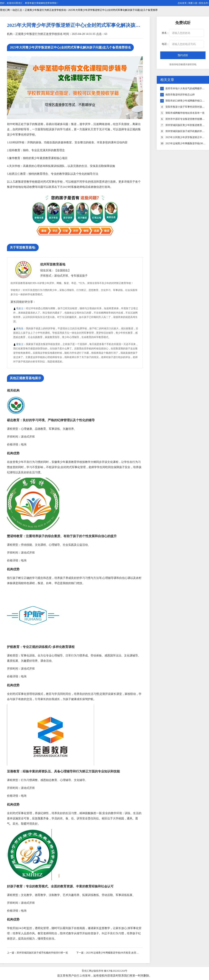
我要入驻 (193, 3)
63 (106, 34)
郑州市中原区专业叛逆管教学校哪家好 (185, 119)
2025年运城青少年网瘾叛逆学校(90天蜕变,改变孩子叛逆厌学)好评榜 (113, 953)
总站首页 (182, 3)
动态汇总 (17, 10)
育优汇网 (5, 10)
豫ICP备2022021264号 (116, 971)
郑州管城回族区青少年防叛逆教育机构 (185, 125)
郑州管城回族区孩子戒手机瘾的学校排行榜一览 (42, 953)
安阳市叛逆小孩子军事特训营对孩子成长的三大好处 (185, 107)
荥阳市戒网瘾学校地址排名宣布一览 (185, 113)
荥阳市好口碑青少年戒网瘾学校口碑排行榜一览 (185, 101)
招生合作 (203, 3)
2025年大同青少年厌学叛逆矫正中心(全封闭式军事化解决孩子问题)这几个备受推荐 (185, 137)
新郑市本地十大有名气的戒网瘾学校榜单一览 (185, 89)
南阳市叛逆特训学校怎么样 (180, 95)
